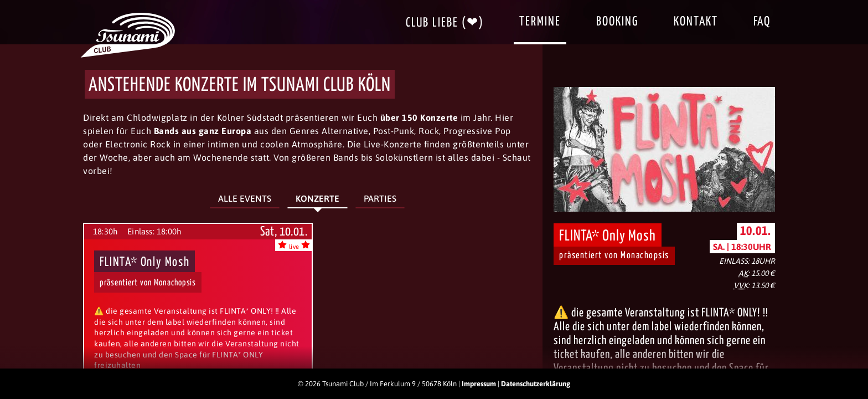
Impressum (479, 384)
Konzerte (317, 198)
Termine (540, 22)
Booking (617, 22)
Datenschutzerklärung (536, 384)
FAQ (762, 22)
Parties (380, 198)
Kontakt (696, 22)
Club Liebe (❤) (445, 23)
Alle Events (245, 198)
